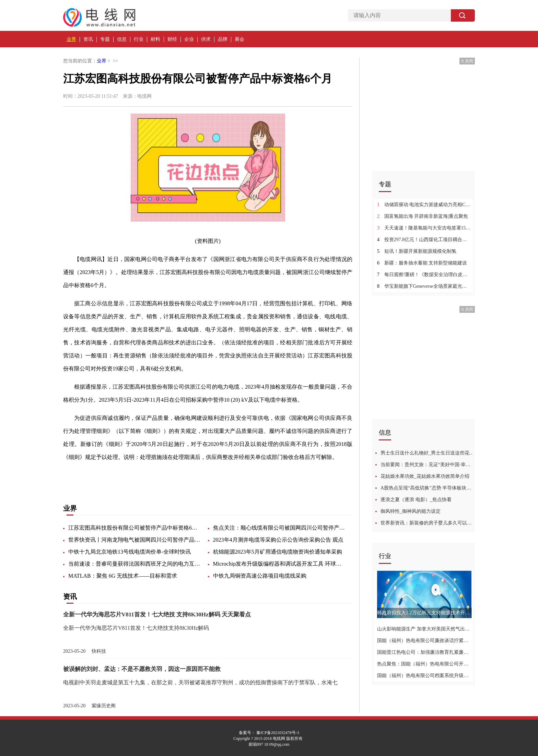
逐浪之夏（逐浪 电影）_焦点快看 (416, 500)
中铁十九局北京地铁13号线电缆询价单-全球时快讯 (130, 552)
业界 (71, 39)
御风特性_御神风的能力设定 (411, 511)
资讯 (88, 39)
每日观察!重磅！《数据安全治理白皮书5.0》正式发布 (424, 275)
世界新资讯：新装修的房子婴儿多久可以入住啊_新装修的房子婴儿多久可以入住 (428, 523)
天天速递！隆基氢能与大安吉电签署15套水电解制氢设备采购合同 (424, 228)
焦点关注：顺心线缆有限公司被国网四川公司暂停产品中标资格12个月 (280, 528)
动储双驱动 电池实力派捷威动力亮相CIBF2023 (424, 205)
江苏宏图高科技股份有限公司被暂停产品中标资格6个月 (135, 528)
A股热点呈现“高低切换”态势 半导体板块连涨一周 (428, 488)
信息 (122, 39)
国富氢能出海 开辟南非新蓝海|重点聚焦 (423, 216)
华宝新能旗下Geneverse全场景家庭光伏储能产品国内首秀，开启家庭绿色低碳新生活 (424, 286)
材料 (155, 39)
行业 (139, 39)
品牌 (223, 39)
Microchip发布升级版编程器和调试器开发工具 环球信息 (280, 564)
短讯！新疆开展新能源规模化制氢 (417, 251)
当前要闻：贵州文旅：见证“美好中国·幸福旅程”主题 (428, 465)
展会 (239, 39)
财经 (172, 39)
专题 (105, 39)
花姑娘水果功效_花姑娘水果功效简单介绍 (425, 476)
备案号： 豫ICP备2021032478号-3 (269, 733)
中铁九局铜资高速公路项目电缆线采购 (260, 576)
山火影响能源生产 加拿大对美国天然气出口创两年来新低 (424, 629)
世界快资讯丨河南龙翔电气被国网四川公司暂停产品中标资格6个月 (135, 540)
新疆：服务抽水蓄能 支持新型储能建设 (422, 263)
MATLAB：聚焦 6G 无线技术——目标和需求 (123, 576)
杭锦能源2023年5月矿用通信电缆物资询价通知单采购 (278, 552)
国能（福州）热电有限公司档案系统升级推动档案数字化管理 (424, 676)
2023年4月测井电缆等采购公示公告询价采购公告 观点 (278, 540)
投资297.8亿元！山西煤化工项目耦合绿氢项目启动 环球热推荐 (424, 240)
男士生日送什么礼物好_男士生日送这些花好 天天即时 (428, 453)
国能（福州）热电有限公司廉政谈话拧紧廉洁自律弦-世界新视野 (424, 641)
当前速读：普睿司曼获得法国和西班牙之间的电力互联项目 (135, 564)
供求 (206, 39)
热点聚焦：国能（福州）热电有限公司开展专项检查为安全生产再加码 (424, 664)
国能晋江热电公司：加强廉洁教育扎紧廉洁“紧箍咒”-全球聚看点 (424, 652)
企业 (189, 39)
